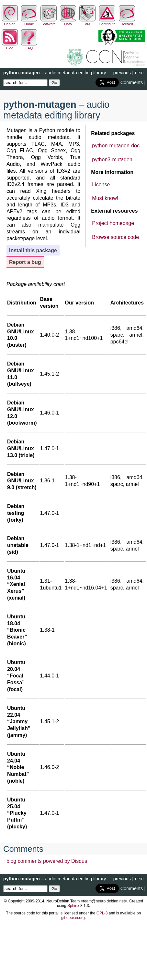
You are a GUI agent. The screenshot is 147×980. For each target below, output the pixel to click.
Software (49, 22)
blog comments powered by (47, 861)
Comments (132, 82)
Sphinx (73, 906)
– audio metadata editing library (55, 73)
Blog (10, 46)
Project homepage (113, 223)
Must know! (105, 198)
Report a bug (25, 262)
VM (87, 22)
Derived (127, 22)
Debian (10, 22)
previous (122, 73)
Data (68, 22)
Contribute (107, 22)
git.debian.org (73, 918)
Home (29, 22)
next (139, 73)
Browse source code (115, 237)
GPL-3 (102, 913)
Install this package (33, 250)
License (101, 185)
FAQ (29, 46)
